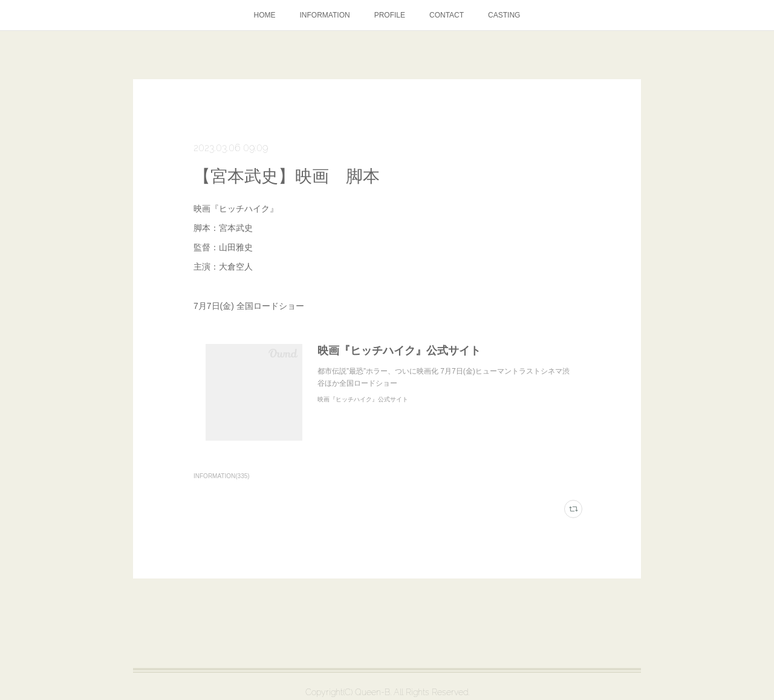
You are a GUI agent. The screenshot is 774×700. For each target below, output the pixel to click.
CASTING (504, 15)
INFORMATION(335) (222, 476)
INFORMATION (325, 15)
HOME (265, 15)
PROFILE (390, 15)
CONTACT (447, 15)
